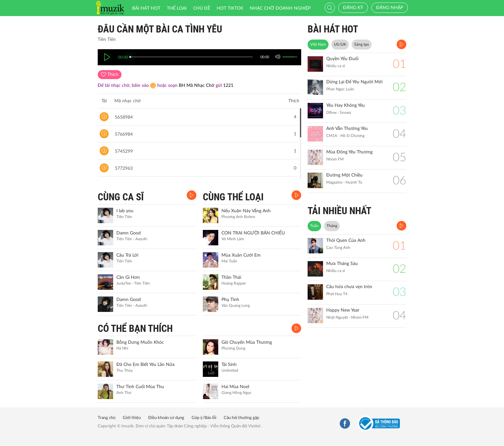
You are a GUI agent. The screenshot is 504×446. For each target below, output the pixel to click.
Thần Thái (231, 278)
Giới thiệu (132, 418)
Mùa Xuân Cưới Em (241, 255)
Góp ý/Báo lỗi (204, 418)
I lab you (125, 211)
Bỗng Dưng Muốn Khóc (140, 342)
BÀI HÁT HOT (333, 29)
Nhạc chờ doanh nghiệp (280, 8)
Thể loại (177, 8)
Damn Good (129, 233)
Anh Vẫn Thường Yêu (347, 129)
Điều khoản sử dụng (166, 418)
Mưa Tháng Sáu (342, 264)
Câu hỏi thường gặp (241, 418)
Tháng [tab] (332, 226)
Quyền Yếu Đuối (342, 59)
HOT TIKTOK (230, 8)
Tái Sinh (229, 365)
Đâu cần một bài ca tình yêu (160, 29)
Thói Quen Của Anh (346, 241)
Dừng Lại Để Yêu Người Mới (354, 82)
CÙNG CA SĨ (121, 197)
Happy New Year (343, 310)
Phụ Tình (230, 300)
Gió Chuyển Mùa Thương (247, 342)
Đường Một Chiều (344, 175)
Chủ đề (202, 8)
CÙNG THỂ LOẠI (233, 197)
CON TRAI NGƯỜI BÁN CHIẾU (253, 233)
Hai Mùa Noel (235, 387)
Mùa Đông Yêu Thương (349, 152)
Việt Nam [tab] (318, 44)
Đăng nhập (390, 8)
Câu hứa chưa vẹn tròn (349, 287)
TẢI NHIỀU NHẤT (339, 211)
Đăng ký (353, 8)
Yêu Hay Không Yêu (346, 105)
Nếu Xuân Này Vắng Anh (246, 211)
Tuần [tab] (314, 226)
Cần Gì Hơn (128, 278)
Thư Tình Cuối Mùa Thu (140, 387)
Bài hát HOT (146, 8)
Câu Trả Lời (127, 255)
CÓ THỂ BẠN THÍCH (135, 328)
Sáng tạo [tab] (362, 44)
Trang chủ (107, 418)
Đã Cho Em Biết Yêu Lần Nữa (145, 365)
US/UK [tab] (340, 44)
